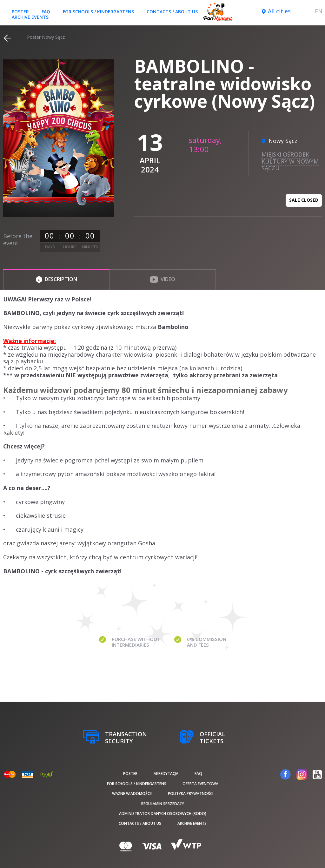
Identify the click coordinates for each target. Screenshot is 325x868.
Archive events (30, 17)
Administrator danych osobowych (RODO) (163, 814)
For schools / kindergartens (98, 12)
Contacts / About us (172, 12)
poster (20, 12)
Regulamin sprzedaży (163, 804)
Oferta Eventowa (200, 784)
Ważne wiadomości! (132, 794)
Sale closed (304, 200)
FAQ (46, 12)
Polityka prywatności (191, 794)
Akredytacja (166, 774)
